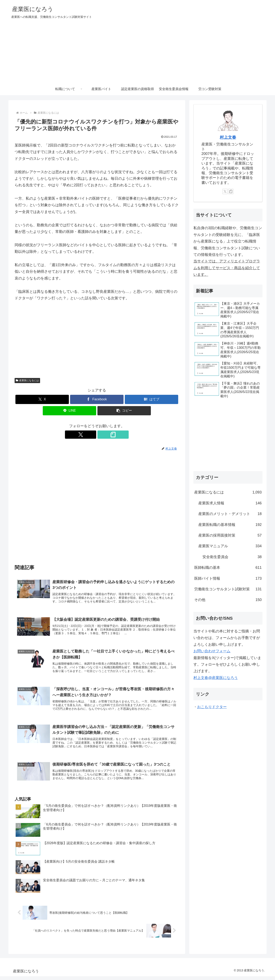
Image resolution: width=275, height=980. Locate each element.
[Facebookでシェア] (97, 399)
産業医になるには (27, 380)
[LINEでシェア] (69, 411)
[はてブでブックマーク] (151, 399)
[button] (124, 411)
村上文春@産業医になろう (216, 678)
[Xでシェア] (42, 399)
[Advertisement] (137, 52)
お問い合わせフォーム (212, 651)
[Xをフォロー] (92, 435)
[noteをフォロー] (102, 435)
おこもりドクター (212, 707)
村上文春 (228, 137)
